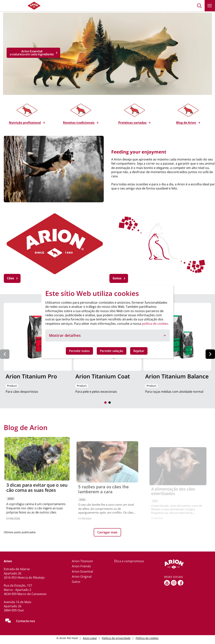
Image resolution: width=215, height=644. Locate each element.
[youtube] (167, 583)
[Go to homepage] (23, 6)
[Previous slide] (5, 354)
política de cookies (155, 324)
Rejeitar (139, 351)
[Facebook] (181, 583)
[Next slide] (210, 354)
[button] (199, 6)
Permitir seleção (112, 351)
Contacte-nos (26, 621)
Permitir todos (79, 351)
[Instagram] (174, 583)
